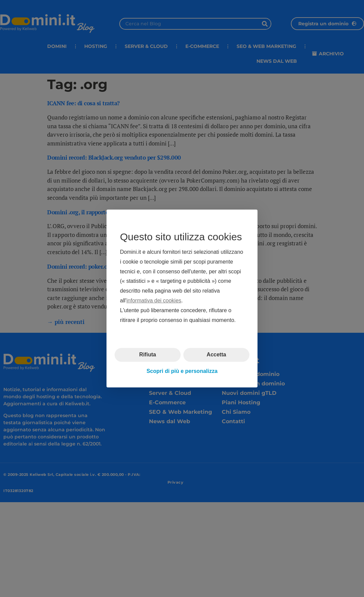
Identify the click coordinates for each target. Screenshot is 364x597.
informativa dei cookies (154, 301)
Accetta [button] (216, 355)
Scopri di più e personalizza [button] (182, 371)
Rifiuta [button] (148, 355)
